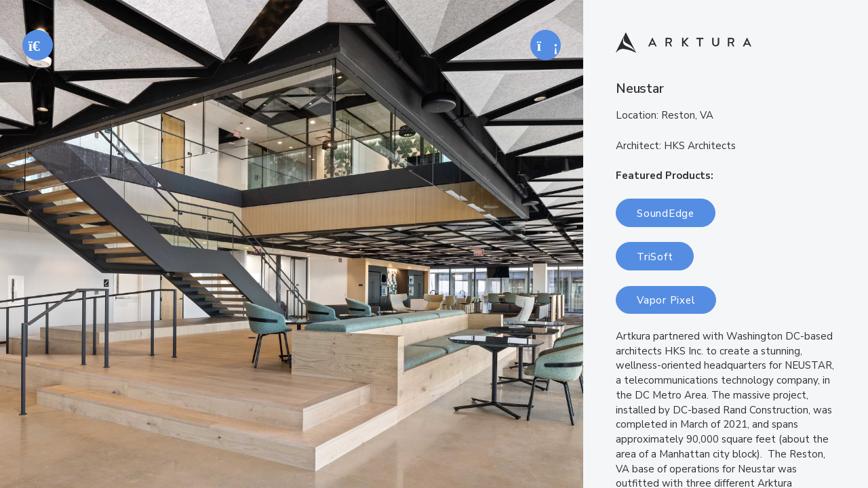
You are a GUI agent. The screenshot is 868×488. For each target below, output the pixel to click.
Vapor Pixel (666, 300)
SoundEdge (666, 213)
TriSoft (655, 257)
